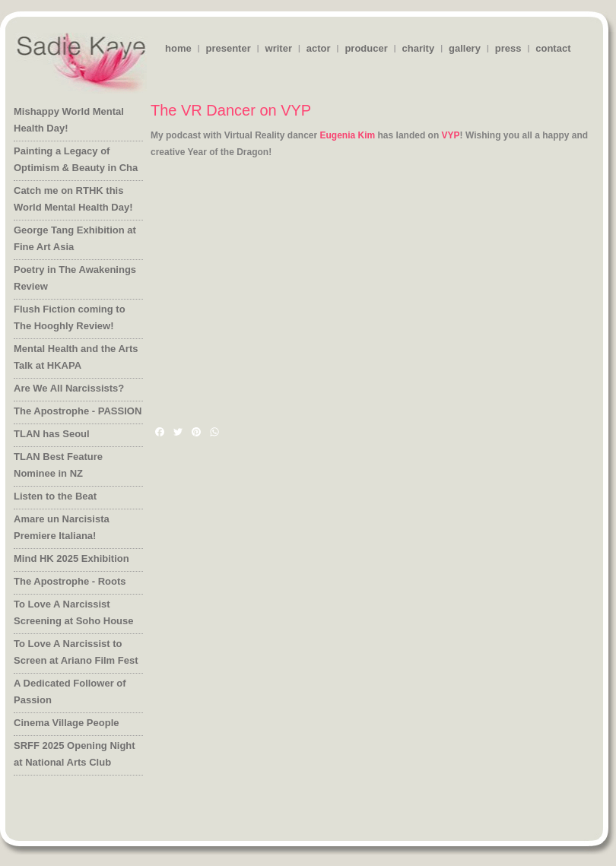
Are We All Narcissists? (69, 388)
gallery (465, 48)
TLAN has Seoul (52, 434)
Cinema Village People (66, 723)
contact (553, 48)
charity (419, 48)
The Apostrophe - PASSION (78, 411)
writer (279, 48)
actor (319, 48)
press (508, 48)
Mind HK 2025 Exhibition (71, 558)
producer (366, 48)
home (178, 48)
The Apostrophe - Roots (70, 581)
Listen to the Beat (55, 496)
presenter (228, 48)
